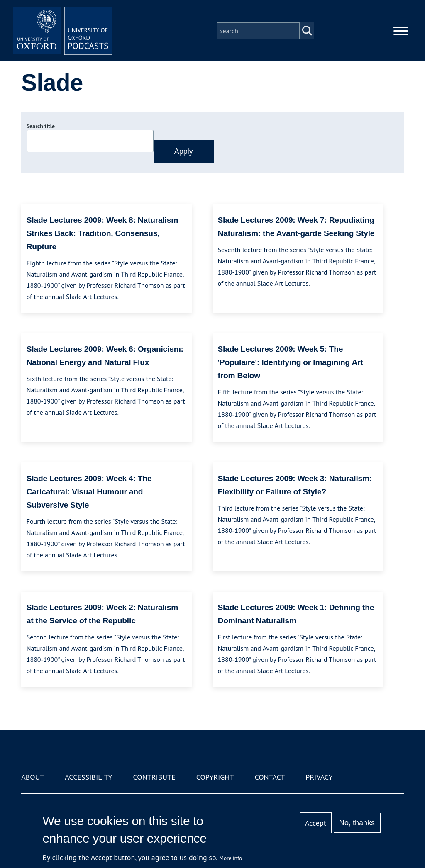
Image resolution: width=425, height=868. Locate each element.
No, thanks (357, 823)
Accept (316, 823)
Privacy (319, 777)
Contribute (154, 777)
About (33, 777)
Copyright (215, 777)
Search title (41, 126)
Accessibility (88, 777)
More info (231, 858)
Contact (270, 777)
